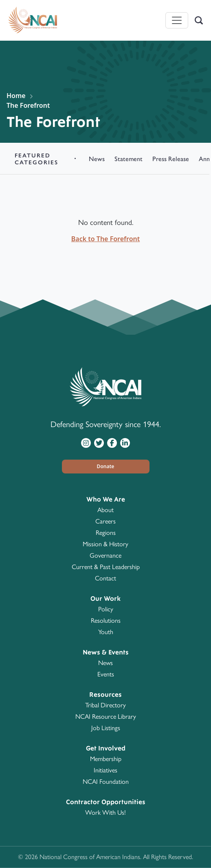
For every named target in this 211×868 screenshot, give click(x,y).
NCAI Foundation (106, 782)
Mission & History (105, 544)
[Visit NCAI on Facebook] (112, 443)
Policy (106, 609)
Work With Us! (105, 812)
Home (16, 96)
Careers (105, 521)
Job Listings (106, 728)
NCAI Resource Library (106, 716)
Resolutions (106, 620)
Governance (105, 555)
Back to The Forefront (105, 239)
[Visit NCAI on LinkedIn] (125, 443)
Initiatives (105, 770)
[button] (106, 467)
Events (106, 674)
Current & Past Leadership (106, 567)
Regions (106, 533)
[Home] (33, 20)
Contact (105, 578)
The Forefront (28, 105)
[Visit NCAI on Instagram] (86, 443)
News (105, 663)
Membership (106, 759)
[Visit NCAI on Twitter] (99, 443)
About (105, 510)
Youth (106, 632)
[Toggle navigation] (177, 20)
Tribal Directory (105, 705)
